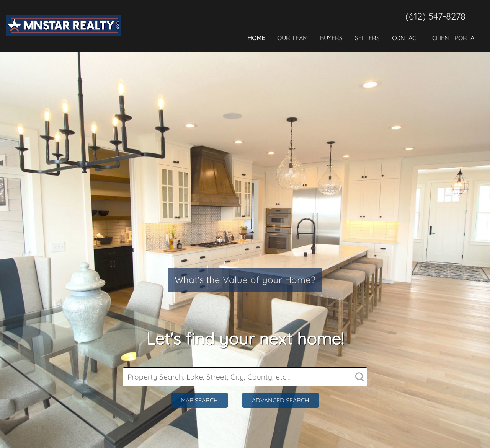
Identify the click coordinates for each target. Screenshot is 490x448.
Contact (406, 38)
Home (256, 38)
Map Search (199, 400)
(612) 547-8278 (435, 16)
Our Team (292, 38)
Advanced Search (281, 400)
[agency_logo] (64, 42)
